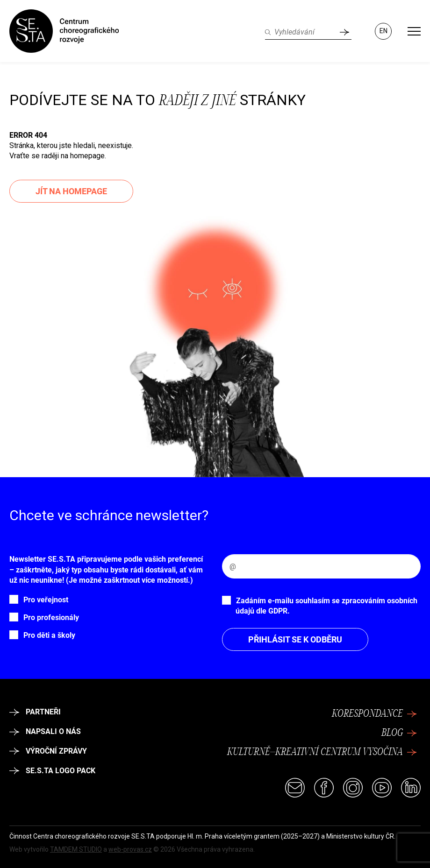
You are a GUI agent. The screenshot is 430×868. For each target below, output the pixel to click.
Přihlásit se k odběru (295, 639)
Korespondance (374, 714)
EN (383, 31)
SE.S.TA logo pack (52, 771)
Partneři (35, 712)
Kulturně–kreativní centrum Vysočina (322, 752)
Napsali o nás (45, 731)
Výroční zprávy (48, 751)
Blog (399, 733)
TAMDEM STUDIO (76, 849)
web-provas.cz (130, 849)
